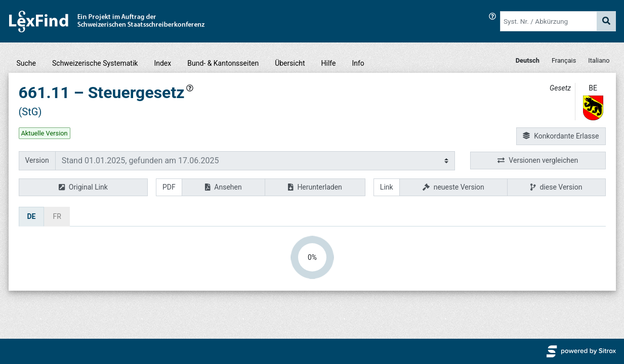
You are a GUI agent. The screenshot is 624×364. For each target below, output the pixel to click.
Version (37, 160)
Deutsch (528, 60)
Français (564, 60)
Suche (27, 63)
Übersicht (290, 63)
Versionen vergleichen (538, 161)
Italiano (599, 60)
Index (162, 63)
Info (358, 63)
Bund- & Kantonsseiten (223, 63)
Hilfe (329, 63)
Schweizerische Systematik (95, 63)
